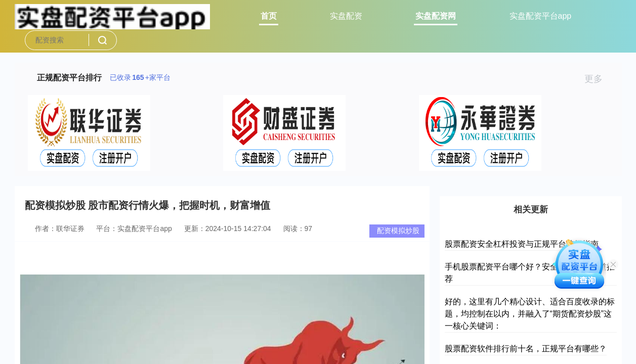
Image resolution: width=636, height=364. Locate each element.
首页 (269, 16)
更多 (598, 79)
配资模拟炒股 (398, 231)
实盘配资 (346, 16)
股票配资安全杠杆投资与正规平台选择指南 (522, 244)
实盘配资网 (436, 16)
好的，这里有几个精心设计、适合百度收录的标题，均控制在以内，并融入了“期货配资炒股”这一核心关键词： (530, 314)
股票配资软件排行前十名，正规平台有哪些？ (526, 349)
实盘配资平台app (541, 16)
